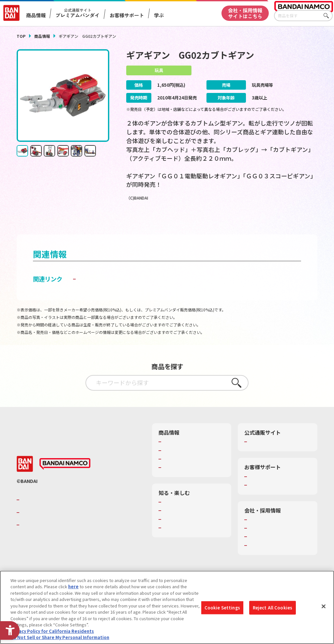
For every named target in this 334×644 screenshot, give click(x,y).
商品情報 (42, 36)
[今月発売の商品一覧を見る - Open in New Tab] (271, 222)
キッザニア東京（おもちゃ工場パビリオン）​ (193, 535)
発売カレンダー (178, 463)
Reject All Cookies (273, 608)
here (73, 586)
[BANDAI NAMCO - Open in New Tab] (65, 477)
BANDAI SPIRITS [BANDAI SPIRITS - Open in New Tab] (41, 538)
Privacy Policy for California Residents (52, 631)
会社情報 (257, 532)
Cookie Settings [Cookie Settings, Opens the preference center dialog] (222, 608)
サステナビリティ (266, 549)
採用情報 (257, 541)
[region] (167, 607)
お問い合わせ (262, 558)
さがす (328, 16)
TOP (21, 36)
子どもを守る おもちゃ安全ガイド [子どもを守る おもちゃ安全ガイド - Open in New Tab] (122, 292)
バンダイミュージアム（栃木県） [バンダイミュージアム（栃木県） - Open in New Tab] (194, 546)
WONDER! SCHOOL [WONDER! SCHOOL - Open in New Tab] (181, 515)
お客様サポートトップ (270, 489)
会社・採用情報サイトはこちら (245, 13)
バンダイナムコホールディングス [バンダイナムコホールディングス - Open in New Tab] (60, 525)
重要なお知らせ (264, 498)
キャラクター (176, 472)
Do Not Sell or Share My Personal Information (60, 637)
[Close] (324, 607)
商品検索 (172, 455)
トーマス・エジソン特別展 (189, 523)
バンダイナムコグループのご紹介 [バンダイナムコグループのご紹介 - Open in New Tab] (60, 513)
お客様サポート (127, 15)
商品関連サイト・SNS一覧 (188, 480)
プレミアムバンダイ (268, 455)
